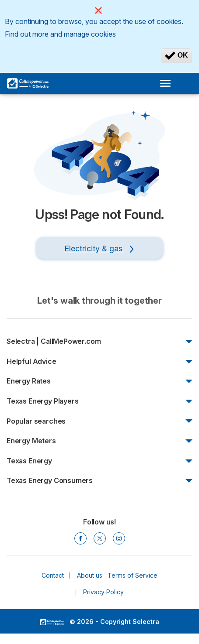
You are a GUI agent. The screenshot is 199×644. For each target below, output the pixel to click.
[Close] (98, 10)
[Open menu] (168, 83)
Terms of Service (133, 575)
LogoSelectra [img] (52, 622)
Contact (53, 575)
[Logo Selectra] (28, 83)
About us (90, 575)
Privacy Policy (103, 592)
